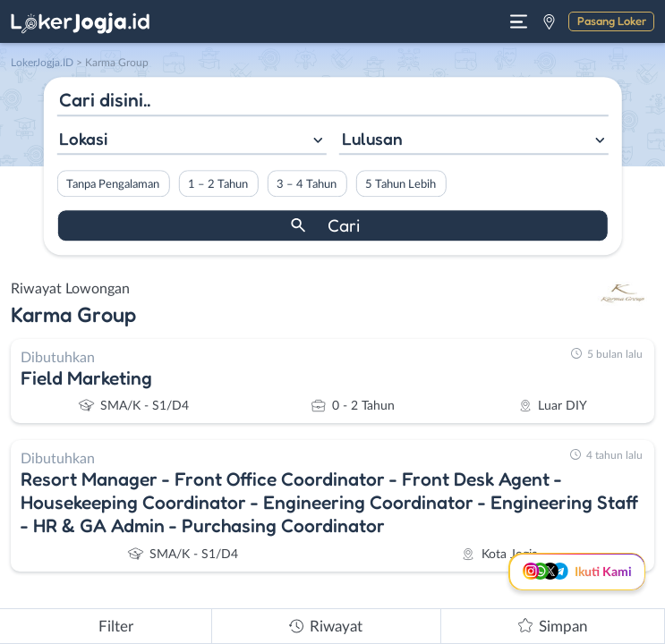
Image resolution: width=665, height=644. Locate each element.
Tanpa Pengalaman (113, 184)
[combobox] (191, 141)
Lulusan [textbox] (372, 139)
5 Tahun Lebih (401, 184)
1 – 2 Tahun (218, 184)
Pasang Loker (612, 21)
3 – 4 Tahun (307, 184)
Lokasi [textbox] (83, 139)
